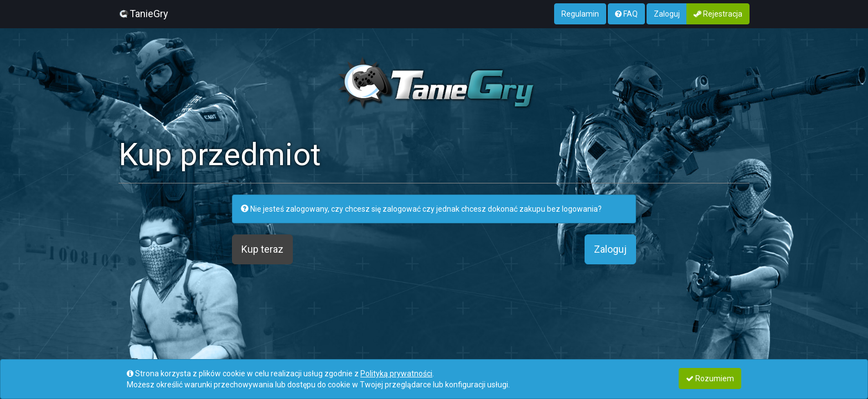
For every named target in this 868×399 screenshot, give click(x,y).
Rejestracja (718, 14)
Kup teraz (262, 249)
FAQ (626, 14)
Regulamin (580, 14)
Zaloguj (667, 14)
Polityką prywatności (396, 374)
